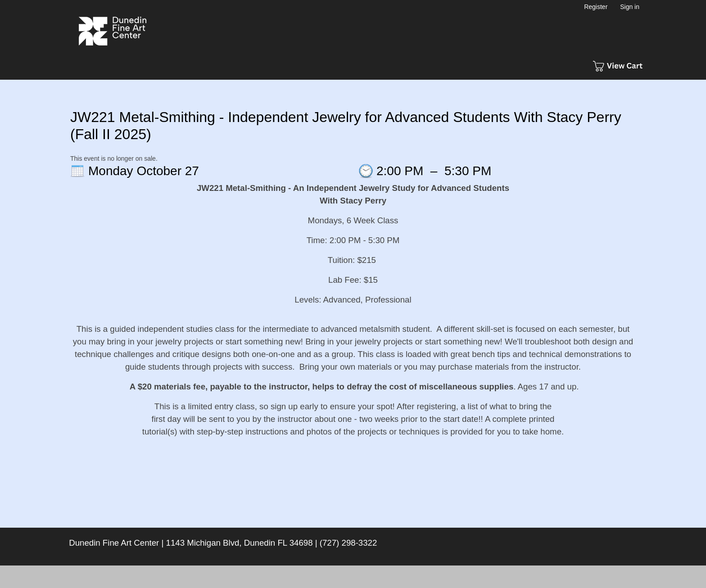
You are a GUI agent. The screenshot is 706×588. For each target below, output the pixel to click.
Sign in (630, 7)
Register (596, 7)
